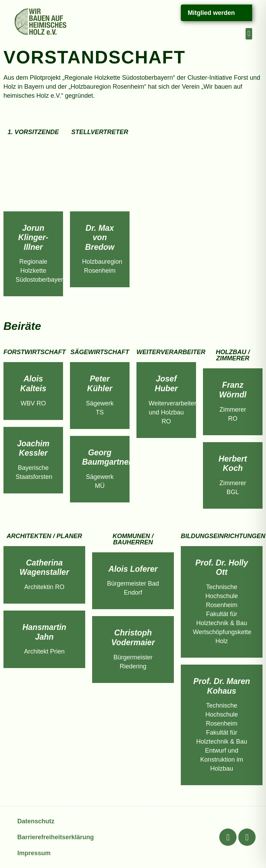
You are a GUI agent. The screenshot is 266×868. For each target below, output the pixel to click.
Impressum (34, 853)
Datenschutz (36, 821)
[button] (249, 34)
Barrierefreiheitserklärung (56, 837)
